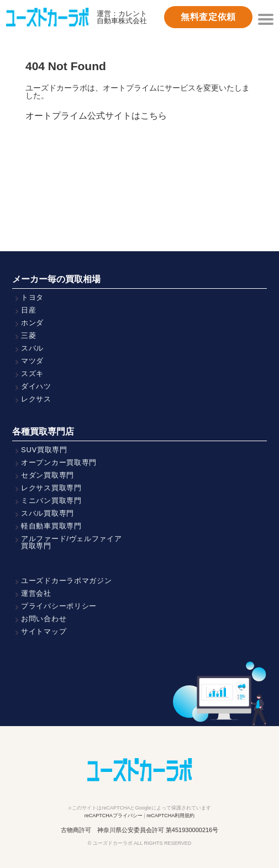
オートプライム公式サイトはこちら (96, 116)
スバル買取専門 (48, 513)
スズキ (32, 374)
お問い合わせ (44, 619)
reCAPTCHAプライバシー (114, 816)
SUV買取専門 (44, 450)
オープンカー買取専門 (59, 462)
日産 (28, 310)
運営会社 (36, 593)
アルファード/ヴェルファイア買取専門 (72, 542)
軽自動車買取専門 (51, 526)
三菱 (28, 335)
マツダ (32, 361)
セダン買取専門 (48, 475)
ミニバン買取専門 (51, 501)
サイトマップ (44, 631)
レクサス (36, 399)
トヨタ (32, 297)
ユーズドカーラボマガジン (67, 581)
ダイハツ (36, 386)
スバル (32, 348)
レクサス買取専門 (51, 488)
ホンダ (32, 323)
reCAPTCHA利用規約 (170, 816)
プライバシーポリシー (59, 606)
